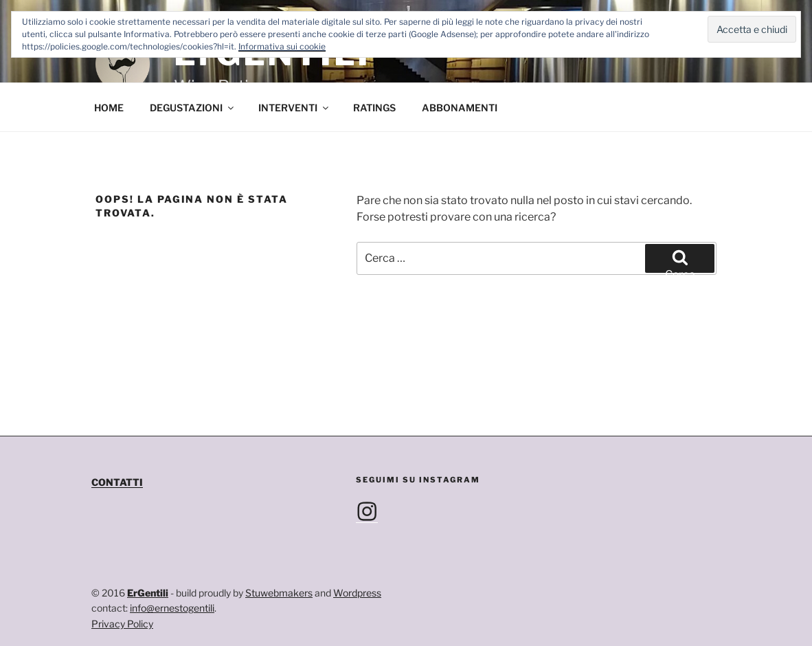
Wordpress (357, 593)
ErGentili (148, 593)
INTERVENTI (294, 108)
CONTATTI (117, 482)
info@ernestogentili (172, 608)
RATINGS (374, 108)
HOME (109, 108)
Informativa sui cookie (282, 46)
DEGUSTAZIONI (193, 108)
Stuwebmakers (279, 593)
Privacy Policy (122, 624)
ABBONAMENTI (460, 108)
